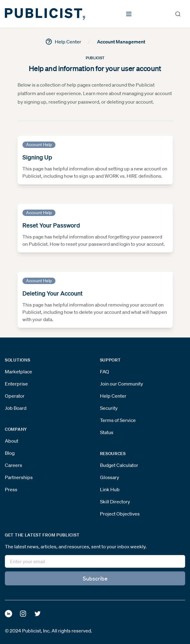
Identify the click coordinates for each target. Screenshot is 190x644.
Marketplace (18, 372)
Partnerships (19, 477)
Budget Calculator (119, 465)
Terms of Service (118, 420)
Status (107, 432)
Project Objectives (120, 514)
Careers (13, 465)
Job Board (16, 408)
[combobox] (178, 14)
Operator (15, 396)
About (12, 441)
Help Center (113, 396)
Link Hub (110, 489)
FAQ (105, 372)
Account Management (121, 42)
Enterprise (16, 384)
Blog (10, 453)
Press (11, 489)
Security (109, 408)
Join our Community (122, 384)
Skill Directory (115, 502)
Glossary (110, 477)
